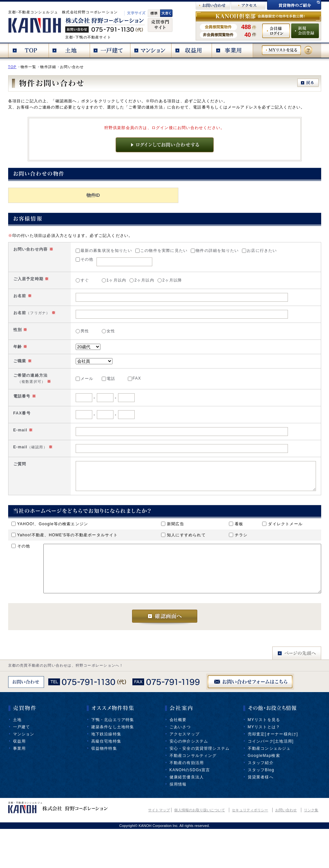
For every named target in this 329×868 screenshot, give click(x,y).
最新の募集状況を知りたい (75, 251)
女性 (79, 339)
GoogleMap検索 (264, 795)
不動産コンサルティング (193, 795)
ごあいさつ (180, 766)
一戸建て (22, 766)
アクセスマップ (185, 773)
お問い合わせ (286, 849)
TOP (12, 67)
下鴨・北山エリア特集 (113, 759)
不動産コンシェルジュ (269, 788)
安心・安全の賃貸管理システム (200, 788)
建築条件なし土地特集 (113, 766)
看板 (236, 553)
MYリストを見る (264, 759)
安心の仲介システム (189, 780)
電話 (79, 392)
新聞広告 (173, 553)
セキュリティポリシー (250, 849)
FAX (105, 392)
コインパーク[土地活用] (271, 780)
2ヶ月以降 (141, 282)
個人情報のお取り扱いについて (199, 849)
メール (55, 392)
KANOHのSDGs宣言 (190, 809)
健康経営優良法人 (187, 816)
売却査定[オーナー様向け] (273, 773)
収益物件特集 (104, 788)
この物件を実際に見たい (132, 251)
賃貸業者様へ (261, 816)
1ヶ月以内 (85, 282)
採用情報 (178, 823)
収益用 (20, 780)
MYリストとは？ (264, 766)
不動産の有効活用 (187, 802)
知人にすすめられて (183, 564)
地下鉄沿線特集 (106, 773)
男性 (53, 339)
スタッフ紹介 (261, 802)
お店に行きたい (230, 251)
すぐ (53, 282)
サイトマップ (159, 849)
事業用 (20, 788)
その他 (55, 259)
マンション (24, 773)
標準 (154, 13)
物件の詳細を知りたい (185, 251)
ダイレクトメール (282, 553)
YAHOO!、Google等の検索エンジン (50, 553)
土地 (17, 759)
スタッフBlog (261, 809)
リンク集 (311, 849)
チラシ (238, 564)
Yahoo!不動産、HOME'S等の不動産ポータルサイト (65, 564)
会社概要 (178, 759)
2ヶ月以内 (112, 282)
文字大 (166, 13)
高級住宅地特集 (106, 780)
